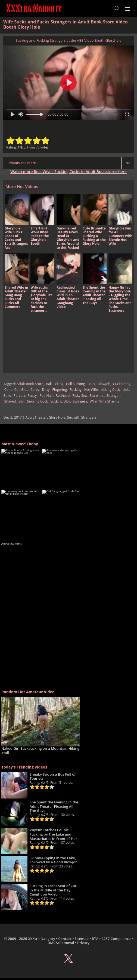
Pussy (32, 396)
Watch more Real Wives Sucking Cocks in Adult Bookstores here (68, 172)
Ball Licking (55, 384)
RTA (95, 939)
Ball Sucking (75, 384)
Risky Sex (80, 396)
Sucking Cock (38, 401)
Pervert (19, 396)
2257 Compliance (116, 939)
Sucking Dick (60, 401)
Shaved (10, 401)
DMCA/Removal (61, 943)
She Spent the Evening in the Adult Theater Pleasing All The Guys (54, 806)
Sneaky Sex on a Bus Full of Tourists (53, 776)
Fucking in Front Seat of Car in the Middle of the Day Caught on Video (53, 890)
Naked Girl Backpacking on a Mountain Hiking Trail (40, 751)
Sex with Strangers (82, 417)
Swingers (80, 401)
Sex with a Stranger (105, 396)
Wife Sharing (109, 401)
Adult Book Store (30, 384)
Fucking (76, 390)
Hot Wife (91, 390)
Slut (21, 401)
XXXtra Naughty (42, 939)
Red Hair (46, 396)
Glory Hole (57, 417)
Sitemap (82, 939)
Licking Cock (110, 390)
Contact (65, 939)
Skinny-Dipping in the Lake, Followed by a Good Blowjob (54, 860)
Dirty (46, 390)
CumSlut (21, 390)
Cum (8, 390)
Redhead (63, 396)
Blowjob (104, 384)
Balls (91, 384)
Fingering (60, 390)
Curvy (35, 390)
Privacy (83, 943)
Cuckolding (122, 384)
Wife (93, 401)
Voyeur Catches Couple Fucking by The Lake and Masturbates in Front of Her (53, 834)
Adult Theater (36, 417)
